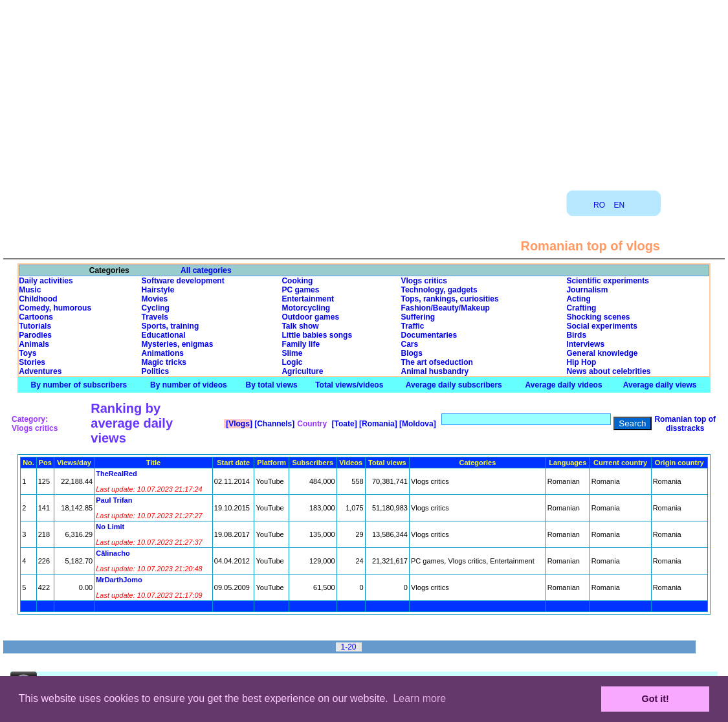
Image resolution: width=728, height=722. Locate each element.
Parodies (35, 335)
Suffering (418, 317)
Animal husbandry (435, 371)
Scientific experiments (607, 281)
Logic (292, 362)
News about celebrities (608, 371)
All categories (206, 270)
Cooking (297, 281)
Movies (155, 299)
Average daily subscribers (454, 385)
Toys (28, 353)
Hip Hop (581, 362)
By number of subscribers (79, 385)
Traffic (412, 326)
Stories (32, 362)
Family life (301, 344)
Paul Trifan (114, 500)
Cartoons (36, 317)
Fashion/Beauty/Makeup (445, 308)
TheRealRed (116, 474)
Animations (163, 353)
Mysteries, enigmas (178, 344)
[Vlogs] (238, 424)
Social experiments (601, 326)
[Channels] (273, 424)
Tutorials (35, 326)
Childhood (38, 299)
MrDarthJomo (119, 580)
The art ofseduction (436, 362)
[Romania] (377, 424)
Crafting (581, 308)
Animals (34, 344)
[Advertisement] (364, 91)
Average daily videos (564, 385)
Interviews (585, 344)
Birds (576, 335)
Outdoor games (310, 317)
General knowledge (602, 353)
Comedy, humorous (55, 308)
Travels (155, 317)
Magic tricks (164, 362)
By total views (272, 385)
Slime (292, 353)
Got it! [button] (656, 699)
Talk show (300, 326)
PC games (300, 290)
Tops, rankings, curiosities (449, 299)
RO (599, 205)
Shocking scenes (598, 317)
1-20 (349, 647)
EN (619, 205)
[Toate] (343, 424)
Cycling (156, 308)
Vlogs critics (424, 281)
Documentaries (429, 335)
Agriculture (302, 371)
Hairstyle (158, 290)
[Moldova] (417, 424)
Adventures (40, 371)
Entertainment (308, 299)
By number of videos (189, 385)
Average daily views (660, 385)
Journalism (587, 290)
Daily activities (46, 281)
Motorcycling (306, 308)
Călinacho (113, 553)
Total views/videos (349, 385)
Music (30, 290)
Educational (164, 335)
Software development (183, 281)
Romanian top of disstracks (685, 424)
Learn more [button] (419, 698)
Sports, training (171, 326)
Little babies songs (317, 335)
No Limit (110, 527)
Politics (156, 371)
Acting (578, 299)
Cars (409, 344)
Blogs (411, 353)
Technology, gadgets (439, 290)
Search (632, 423)
